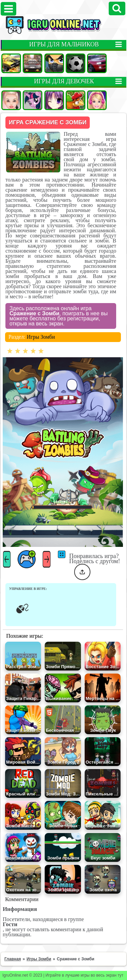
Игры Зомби (41, 337)
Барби (97, 100)
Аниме (54, 100)
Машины (11, 63)
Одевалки (11, 100)
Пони (33, 100)
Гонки (33, 63)
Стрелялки (54, 63)
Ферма (76, 100)
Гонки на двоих (97, 63)
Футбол (76, 63)
